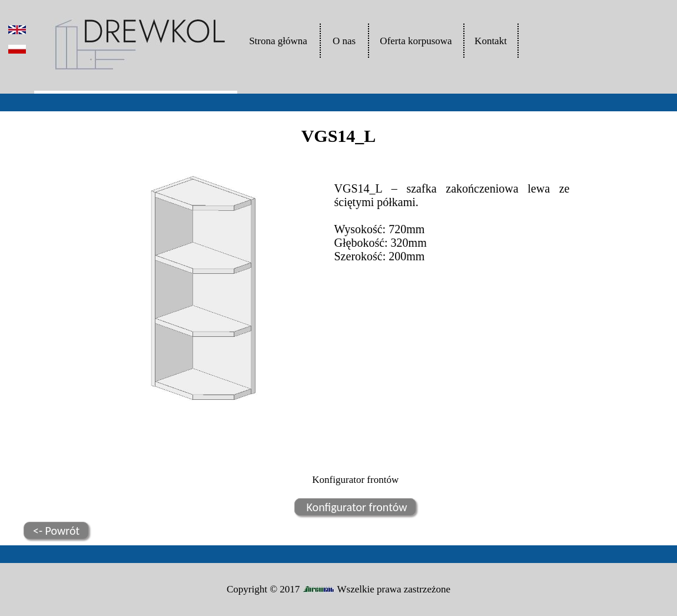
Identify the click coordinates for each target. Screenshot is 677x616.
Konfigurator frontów (355, 507)
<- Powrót (56, 531)
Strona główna (278, 41)
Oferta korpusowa (416, 41)
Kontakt (491, 41)
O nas (344, 41)
